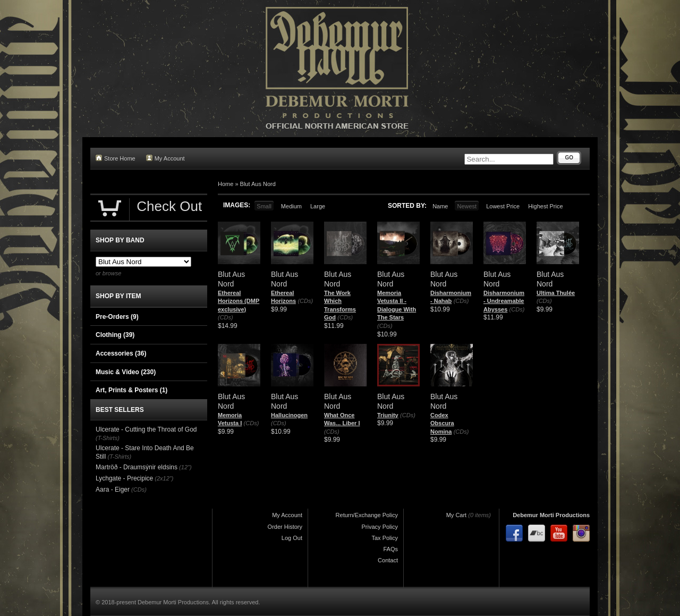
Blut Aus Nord (258, 184)
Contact (388, 560)
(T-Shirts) (108, 438)
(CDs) (226, 317)
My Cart (457, 515)
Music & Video (126, 372)
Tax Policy (385, 538)
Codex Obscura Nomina (442, 423)
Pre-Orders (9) (117, 317)
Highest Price (545, 206)
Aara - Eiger (113, 490)
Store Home (116, 158)
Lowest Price (503, 206)
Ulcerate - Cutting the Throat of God (146, 429)
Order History (285, 527)
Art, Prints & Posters (131, 390)
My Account (165, 158)
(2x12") (164, 478)
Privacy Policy (380, 527)
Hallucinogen (289, 415)
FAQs (390, 549)
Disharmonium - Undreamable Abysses (504, 301)
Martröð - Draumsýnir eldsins (137, 467)
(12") (185, 467)
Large (318, 206)
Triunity (388, 415)
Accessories (121, 353)
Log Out (292, 538)
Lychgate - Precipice (124, 478)
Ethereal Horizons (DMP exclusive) (239, 301)
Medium (291, 206)
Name (440, 206)
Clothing (115, 335)
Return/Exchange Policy (367, 515)
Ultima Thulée (556, 293)
